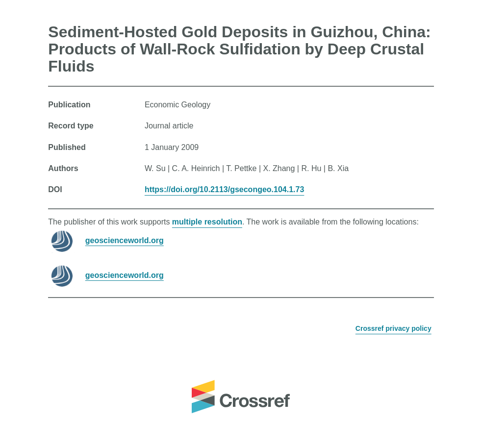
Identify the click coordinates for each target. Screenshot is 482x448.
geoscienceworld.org (125, 240)
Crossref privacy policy (393, 328)
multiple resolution (207, 222)
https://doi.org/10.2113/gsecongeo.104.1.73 (224, 189)
